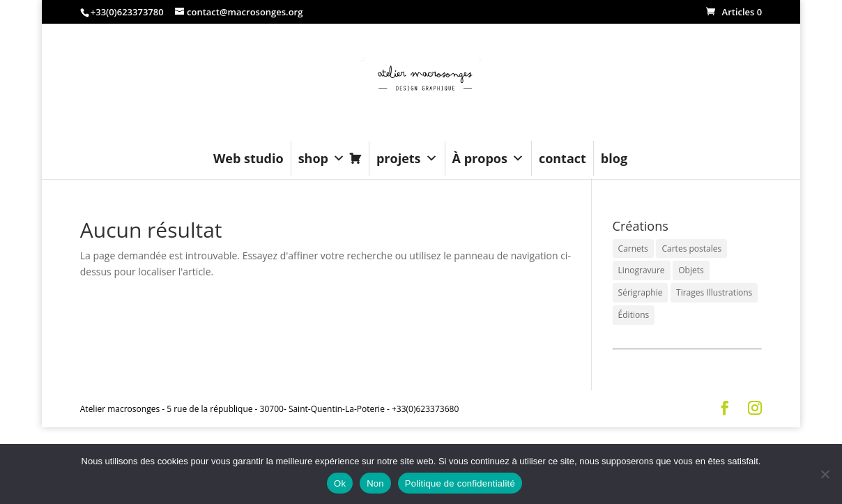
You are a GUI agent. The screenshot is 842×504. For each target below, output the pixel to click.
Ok (340, 483)
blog (614, 158)
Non (375, 483)
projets (407, 158)
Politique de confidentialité (460, 483)
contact (562, 158)
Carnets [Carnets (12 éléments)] (633, 249)
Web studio (248, 158)
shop (322, 158)
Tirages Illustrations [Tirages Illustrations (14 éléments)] (714, 292)
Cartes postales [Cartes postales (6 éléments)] (691, 249)
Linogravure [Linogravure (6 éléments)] (642, 270)
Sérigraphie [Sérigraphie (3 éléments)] (641, 292)
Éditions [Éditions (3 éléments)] (634, 315)
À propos (488, 158)
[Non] (825, 474)
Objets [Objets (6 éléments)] (691, 270)
